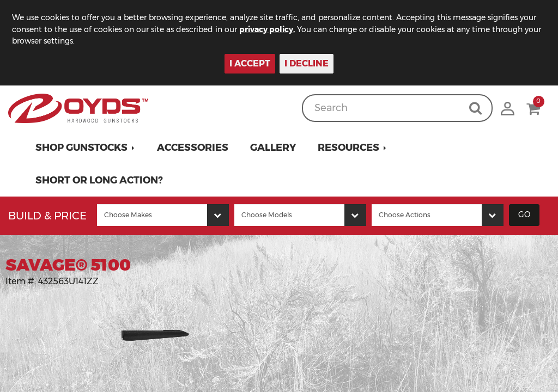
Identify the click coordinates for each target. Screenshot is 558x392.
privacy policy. (267, 29)
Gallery (273, 148)
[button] (85, 148)
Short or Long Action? (99, 180)
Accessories (193, 148)
